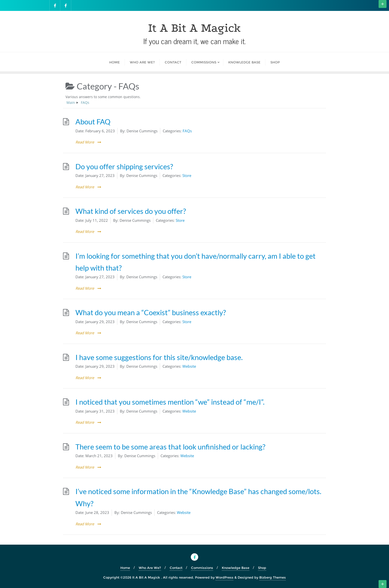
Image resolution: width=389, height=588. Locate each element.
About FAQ (93, 122)
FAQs (187, 131)
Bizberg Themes (273, 577)
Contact (176, 568)
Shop (262, 568)
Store (187, 175)
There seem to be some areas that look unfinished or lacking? (170, 447)
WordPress (225, 577)
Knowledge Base (236, 568)
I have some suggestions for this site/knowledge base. (159, 357)
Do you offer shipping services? (124, 167)
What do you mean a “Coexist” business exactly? (151, 312)
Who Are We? (150, 568)
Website (189, 366)
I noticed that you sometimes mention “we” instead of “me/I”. (170, 402)
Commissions (202, 568)
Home (125, 568)
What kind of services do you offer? (131, 211)
